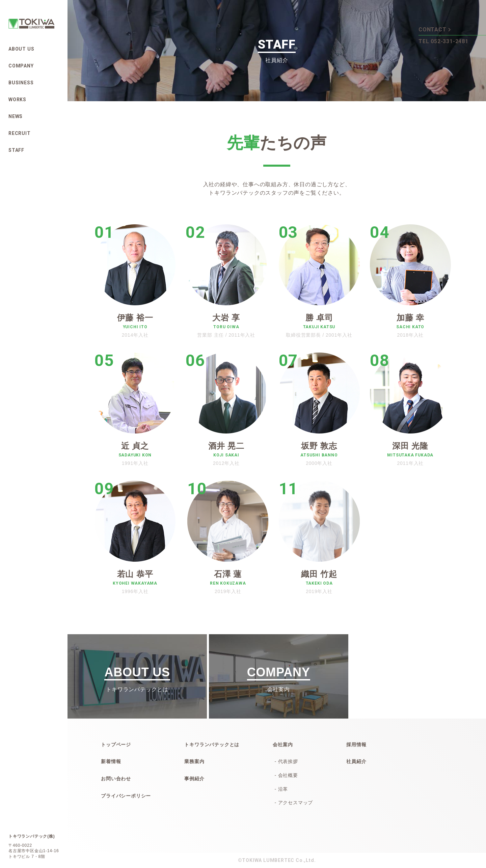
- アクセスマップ (294, 803)
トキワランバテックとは (212, 745)
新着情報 (111, 761)
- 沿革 (281, 789)
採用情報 (356, 745)
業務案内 (194, 761)
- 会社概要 (286, 775)
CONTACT (435, 29)
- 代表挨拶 (286, 761)
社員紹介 (356, 761)
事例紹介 (194, 779)
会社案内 (283, 745)
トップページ (116, 745)
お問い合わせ (116, 779)
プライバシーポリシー (126, 796)
